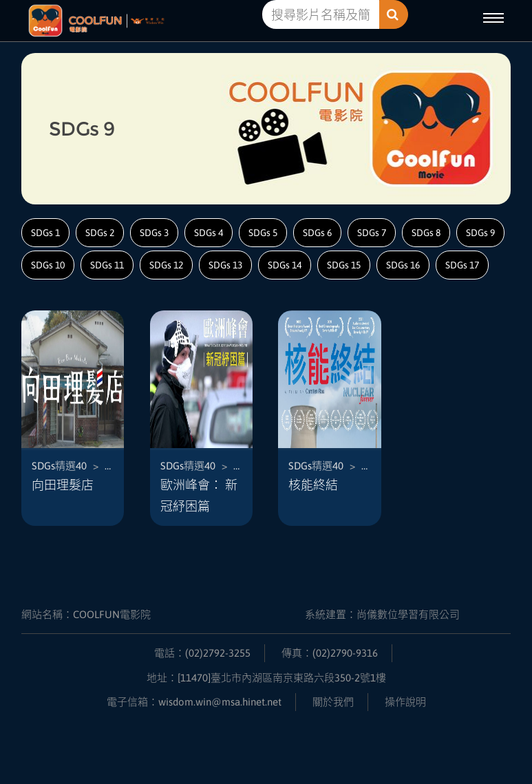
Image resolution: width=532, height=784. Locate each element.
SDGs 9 (480, 233)
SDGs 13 (225, 265)
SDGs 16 (403, 265)
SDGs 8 (426, 233)
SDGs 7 (372, 233)
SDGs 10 (48, 265)
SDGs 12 (166, 265)
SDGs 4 (209, 233)
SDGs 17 (462, 265)
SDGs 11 (107, 265)
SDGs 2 (100, 233)
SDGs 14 (285, 265)
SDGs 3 (154, 233)
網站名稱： (86, 614)
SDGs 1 (45, 233)
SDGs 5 (263, 233)
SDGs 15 (344, 265)
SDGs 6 (317, 233)
